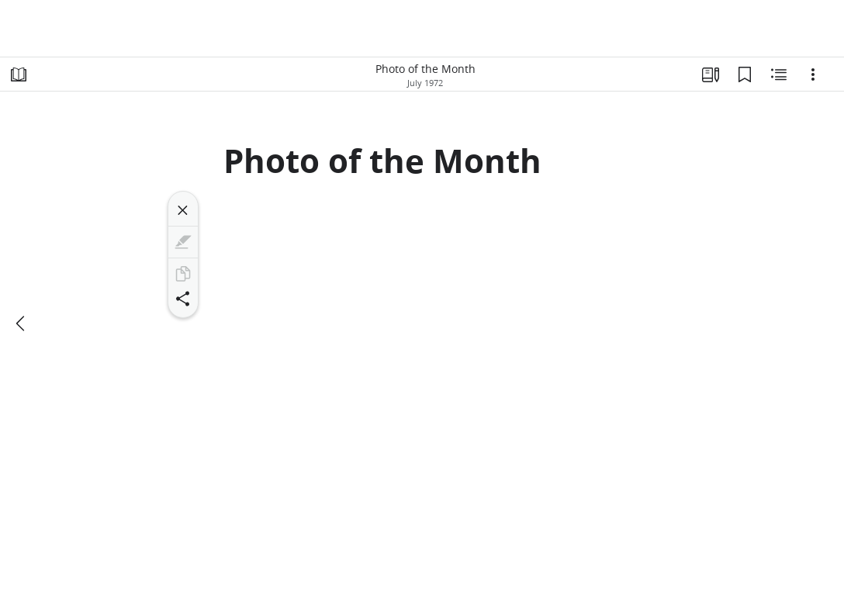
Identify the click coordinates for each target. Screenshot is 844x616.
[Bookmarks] (745, 74)
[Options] (813, 74)
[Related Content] (779, 74)
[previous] (22, 324)
